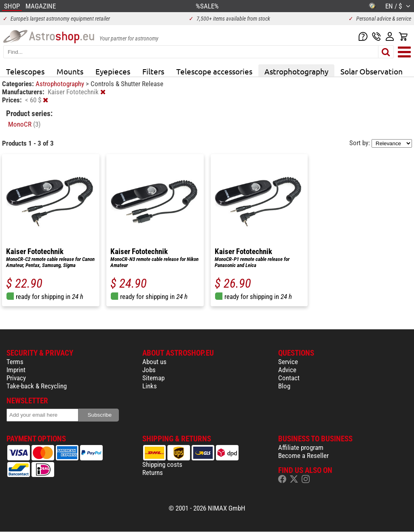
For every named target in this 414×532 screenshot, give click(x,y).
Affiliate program (301, 447)
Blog (284, 386)
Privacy (16, 378)
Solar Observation (372, 71)
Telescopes (25, 71)
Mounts (70, 71)
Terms (15, 362)
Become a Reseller (303, 456)
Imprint (16, 370)
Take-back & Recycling (37, 386)
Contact (289, 378)
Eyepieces (113, 71)
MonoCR (24, 124)
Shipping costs (162, 464)
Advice (287, 370)
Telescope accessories (214, 71)
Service (288, 362)
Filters (153, 71)
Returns (153, 473)
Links (150, 386)
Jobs (149, 370)
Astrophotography (296, 71)
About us (154, 362)
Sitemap (153, 378)
